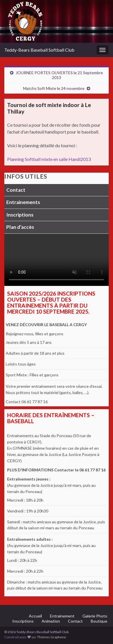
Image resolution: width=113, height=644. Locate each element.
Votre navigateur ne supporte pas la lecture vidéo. (56, 260)
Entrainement (62, 616)
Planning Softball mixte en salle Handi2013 (49, 159)
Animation (51, 621)
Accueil (35, 616)
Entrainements (23, 202)
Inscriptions (20, 215)
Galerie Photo (95, 616)
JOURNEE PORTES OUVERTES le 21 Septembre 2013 (59, 75)
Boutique (99, 621)
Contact (16, 190)
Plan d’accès (20, 227)
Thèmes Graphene (52, 637)
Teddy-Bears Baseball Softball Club (39, 50)
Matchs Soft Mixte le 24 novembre (54, 88)
